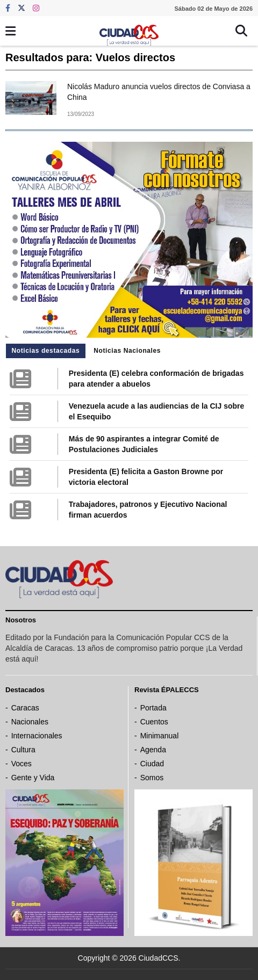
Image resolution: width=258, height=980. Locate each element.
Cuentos (154, 722)
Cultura (23, 750)
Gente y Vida (33, 778)
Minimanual (160, 736)
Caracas (25, 708)
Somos (152, 778)
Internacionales (37, 736)
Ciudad (152, 764)
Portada (153, 708)
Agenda (153, 750)
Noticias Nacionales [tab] (127, 351)
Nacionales (30, 722)
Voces (21, 764)
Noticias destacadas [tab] (46, 351)
